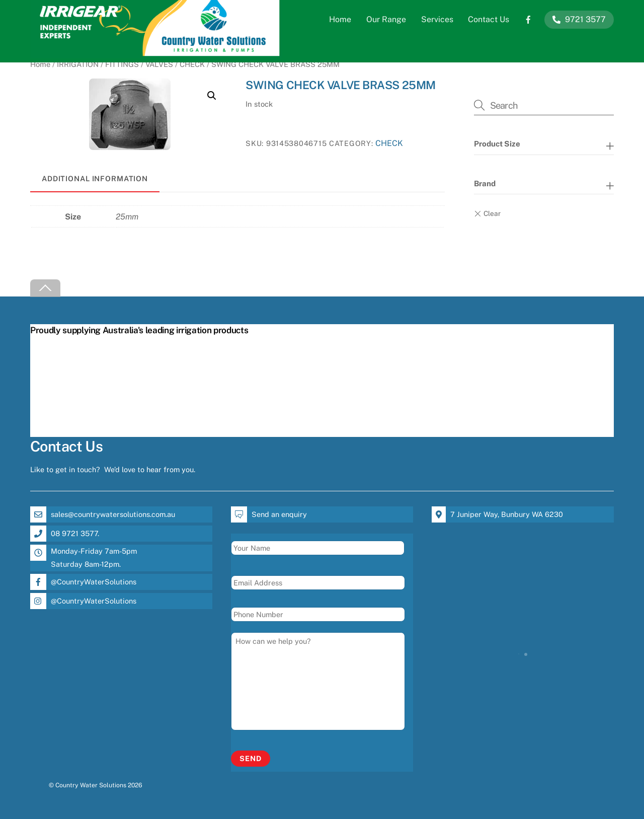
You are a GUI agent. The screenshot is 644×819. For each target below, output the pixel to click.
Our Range (386, 19)
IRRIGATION (78, 64)
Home (340, 19)
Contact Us (489, 19)
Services (437, 19)
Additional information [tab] (95, 178)
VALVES (159, 64)
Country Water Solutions (91, 785)
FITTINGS (122, 64)
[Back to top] (45, 288)
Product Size (497, 144)
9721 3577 (579, 19)
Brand (485, 183)
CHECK (192, 64)
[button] (212, 96)
